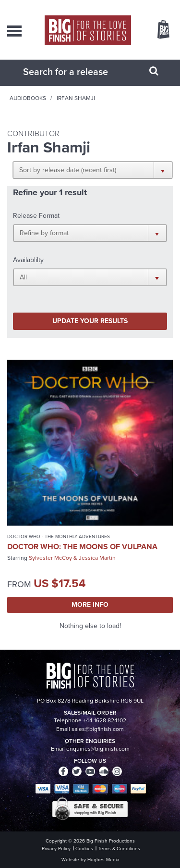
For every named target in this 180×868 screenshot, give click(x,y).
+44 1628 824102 (105, 720)
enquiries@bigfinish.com (98, 749)
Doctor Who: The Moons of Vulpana (82, 547)
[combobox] (78, 72)
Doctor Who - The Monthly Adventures (59, 536)
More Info (90, 605)
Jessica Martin (97, 558)
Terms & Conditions (119, 849)
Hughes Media (103, 860)
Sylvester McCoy (50, 558)
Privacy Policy (56, 849)
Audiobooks (28, 98)
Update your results (90, 321)
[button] (93, 170)
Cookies (84, 849)
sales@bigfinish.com (98, 729)
